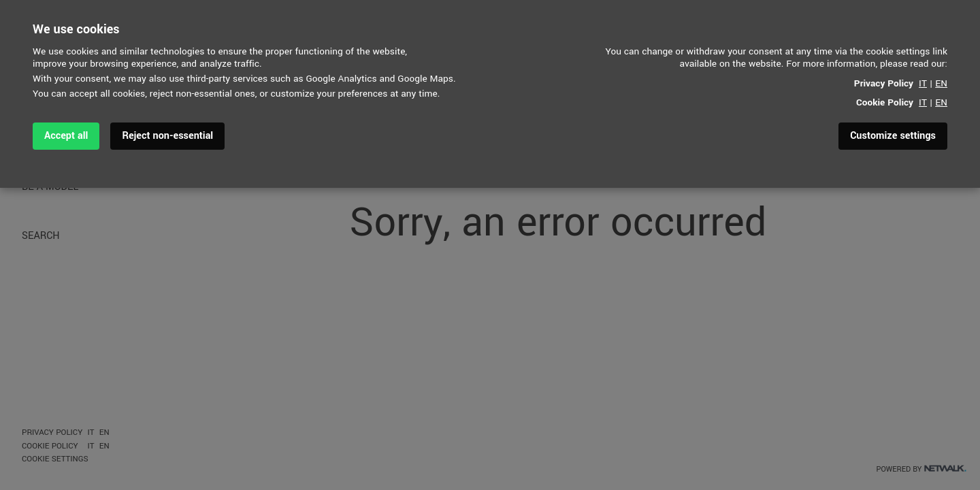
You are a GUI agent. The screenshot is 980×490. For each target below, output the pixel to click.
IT (923, 83)
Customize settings (893, 136)
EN (941, 83)
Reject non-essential (167, 136)
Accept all (66, 136)
